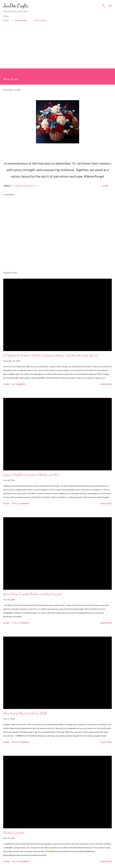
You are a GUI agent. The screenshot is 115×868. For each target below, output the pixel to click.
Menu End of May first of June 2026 (25, 713)
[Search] (104, 5)
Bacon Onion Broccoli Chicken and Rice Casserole (33, 594)
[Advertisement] (57, 48)
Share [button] (105, 186)
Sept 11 (34, 186)
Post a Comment (21, 504)
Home (6, 20)
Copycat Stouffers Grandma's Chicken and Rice (31, 475)
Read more (106, 384)
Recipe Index (21, 20)
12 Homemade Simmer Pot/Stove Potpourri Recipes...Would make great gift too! (51, 355)
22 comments (19, 384)
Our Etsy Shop (40, 20)
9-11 (13, 186)
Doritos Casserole (14, 833)
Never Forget (23, 186)
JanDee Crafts (16, 6)
